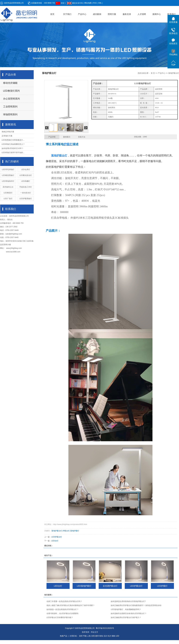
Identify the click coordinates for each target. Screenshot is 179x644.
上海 (89, 636)
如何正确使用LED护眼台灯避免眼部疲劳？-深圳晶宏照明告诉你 (136, 605)
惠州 (97, 636)
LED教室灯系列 (11, 91)
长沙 (109, 636)
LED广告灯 (8, 199)
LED (117, 636)
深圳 (81, 636)
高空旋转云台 (8, 187)
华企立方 (94, 632)
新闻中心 (157, 14)
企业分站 (79, 3)
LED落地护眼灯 (84, 586)
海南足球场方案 (8, 132)
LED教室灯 (8, 193)
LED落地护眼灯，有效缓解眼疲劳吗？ (126, 609)
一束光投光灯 (26, 193)
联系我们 (172, 14)
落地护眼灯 (75, 531)
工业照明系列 (10, 107)
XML (100, 3)
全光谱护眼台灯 (110, 586)
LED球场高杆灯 (8, 181)
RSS (95, 3)
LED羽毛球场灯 (8, 170)
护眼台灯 (66, 531)
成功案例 (97, 14)
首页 (52, 14)
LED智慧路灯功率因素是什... (13, 140)
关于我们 (67, 14)
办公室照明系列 (11, 99)
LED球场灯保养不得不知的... (13, 153)
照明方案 (112, 14)
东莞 (93, 636)
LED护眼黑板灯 (26, 199)
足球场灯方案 (7, 136)
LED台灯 (55, 541)
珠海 (101, 636)
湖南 (113, 636)
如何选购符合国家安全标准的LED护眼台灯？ (129, 613)
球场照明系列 (10, 114)
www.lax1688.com (13, 252)
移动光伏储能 (10, 83)
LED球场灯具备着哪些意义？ (13, 144)
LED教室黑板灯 (8, 175)
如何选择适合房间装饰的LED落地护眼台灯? (128, 601)
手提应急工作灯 (26, 187)
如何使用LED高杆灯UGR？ (13, 148)
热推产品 (63, 636)
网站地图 (88, 3)
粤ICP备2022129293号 (105, 628)
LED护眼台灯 (57, 537)
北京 (105, 636)
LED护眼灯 (162, 586)
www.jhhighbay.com (14, 248)
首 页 (153, 73)
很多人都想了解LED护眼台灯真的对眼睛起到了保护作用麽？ (71, 605)
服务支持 (127, 14)
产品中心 (82, 14)
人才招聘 (142, 14)
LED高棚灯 (26, 181)
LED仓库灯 (26, 170)
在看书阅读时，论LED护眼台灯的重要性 (63, 613)
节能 (85, 636)
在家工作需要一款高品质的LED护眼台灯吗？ (64, 601)
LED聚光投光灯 (26, 175)
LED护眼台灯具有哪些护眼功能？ (60, 617)
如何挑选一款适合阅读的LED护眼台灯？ (63, 609)
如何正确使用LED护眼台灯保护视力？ (126, 617)
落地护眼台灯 (174, 73)
